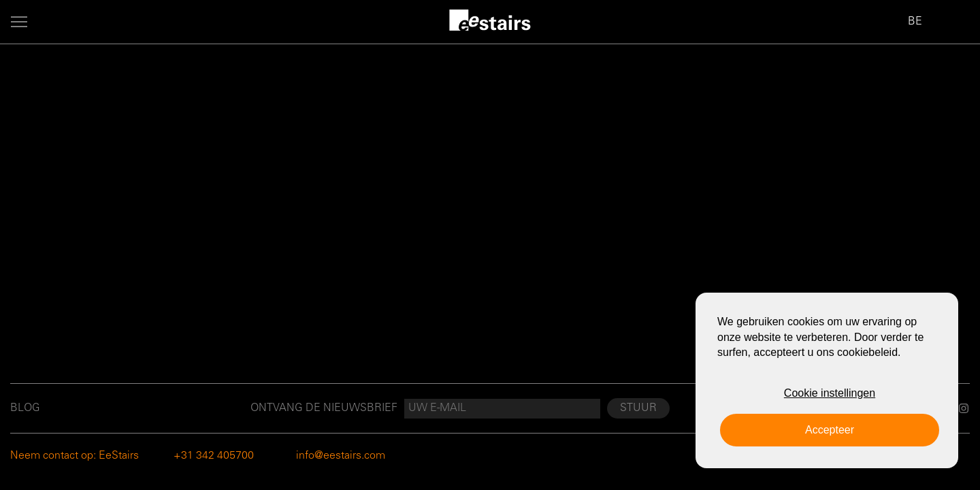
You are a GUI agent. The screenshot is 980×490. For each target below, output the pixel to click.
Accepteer (830, 430)
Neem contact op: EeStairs (75, 456)
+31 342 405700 (214, 456)
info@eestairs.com (341, 456)
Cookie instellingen (830, 393)
